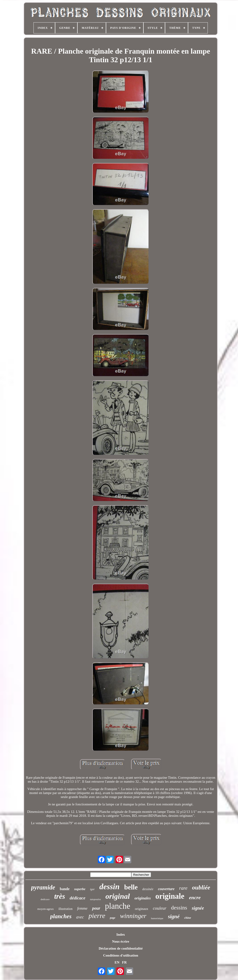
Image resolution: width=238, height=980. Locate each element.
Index (121, 934)
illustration (65, 909)
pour (96, 908)
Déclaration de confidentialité (121, 948)
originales (143, 898)
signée (198, 908)
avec (80, 917)
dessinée (148, 889)
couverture (166, 889)
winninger (133, 916)
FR (124, 962)
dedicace (45, 899)
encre (195, 897)
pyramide (43, 887)
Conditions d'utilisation (121, 955)
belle (131, 887)
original (118, 896)
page (113, 918)
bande (65, 889)
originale (170, 896)
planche (117, 906)
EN (117, 962)
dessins (179, 908)
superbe (80, 889)
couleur (160, 908)
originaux (142, 909)
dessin (109, 887)
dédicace (78, 898)
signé (174, 917)
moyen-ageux (46, 909)
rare (183, 888)
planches (61, 916)
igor (92, 889)
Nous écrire (121, 941)
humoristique (157, 918)
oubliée (201, 887)
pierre (97, 916)
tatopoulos (95, 899)
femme (82, 908)
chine (188, 918)
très (60, 896)
